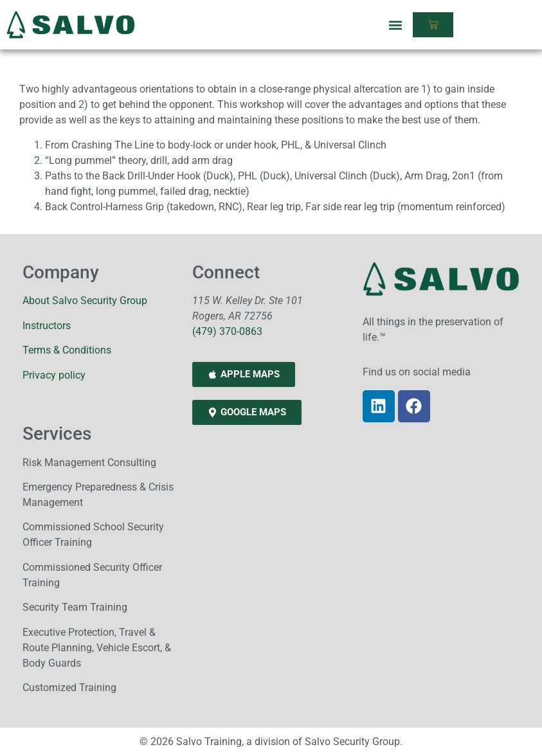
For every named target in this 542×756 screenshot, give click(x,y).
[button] (396, 25)
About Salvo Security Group (85, 301)
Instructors (47, 326)
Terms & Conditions (67, 350)
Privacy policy (54, 375)
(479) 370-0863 (227, 331)
